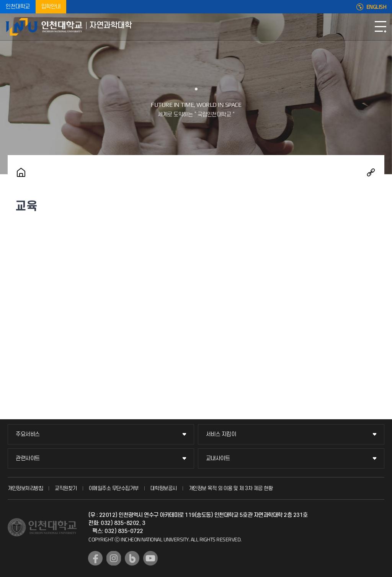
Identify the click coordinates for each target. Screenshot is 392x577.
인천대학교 (18, 7)
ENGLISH (376, 7)
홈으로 (21, 172)
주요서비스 (28, 434)
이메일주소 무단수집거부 (114, 488)
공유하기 (371, 172)
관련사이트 (28, 458)
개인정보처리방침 (25, 488)
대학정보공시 (164, 488)
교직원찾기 (66, 488)
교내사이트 (218, 458)
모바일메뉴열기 (381, 27)
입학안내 (51, 7)
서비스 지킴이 (221, 434)
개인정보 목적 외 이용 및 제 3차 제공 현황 (231, 488)
